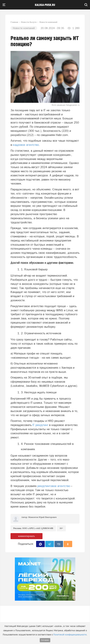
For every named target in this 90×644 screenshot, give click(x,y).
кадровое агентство (26, 145)
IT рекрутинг (40, 425)
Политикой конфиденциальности (70, 635)
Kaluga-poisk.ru (45, 5)
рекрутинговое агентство (54, 486)
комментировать (27, 536)
